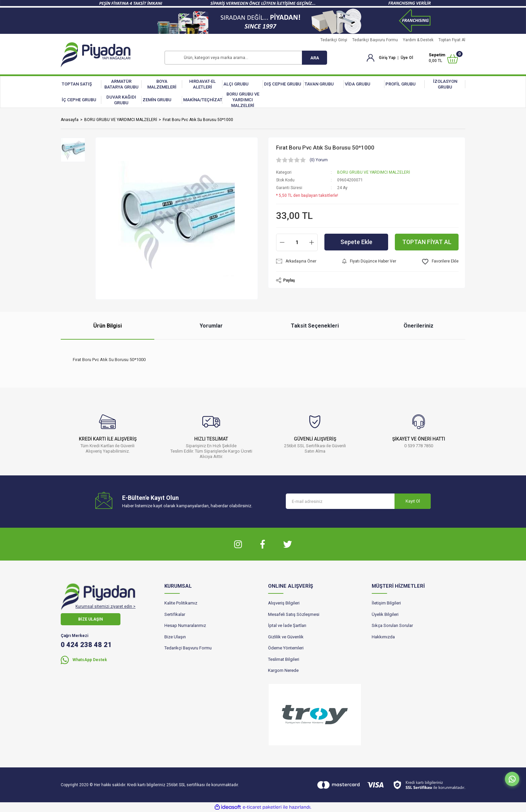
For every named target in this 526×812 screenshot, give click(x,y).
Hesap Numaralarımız (185, 625)
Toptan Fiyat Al (452, 40)
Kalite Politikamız (181, 603)
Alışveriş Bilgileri (284, 603)
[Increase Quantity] (312, 242)
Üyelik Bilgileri (385, 614)
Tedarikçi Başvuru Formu (375, 40)
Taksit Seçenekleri (315, 326)
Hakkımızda (383, 637)
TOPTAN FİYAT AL (427, 242)
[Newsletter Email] (358, 501)
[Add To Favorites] (440, 262)
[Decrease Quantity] (282, 242)
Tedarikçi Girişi (334, 40)
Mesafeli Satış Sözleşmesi (294, 614)
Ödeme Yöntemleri (286, 648)
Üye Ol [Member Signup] (407, 58)
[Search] (246, 58)
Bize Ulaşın (175, 637)
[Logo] (96, 55)
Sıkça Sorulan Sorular (392, 625)
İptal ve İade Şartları (287, 625)
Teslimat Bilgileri (284, 659)
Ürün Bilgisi (108, 326)
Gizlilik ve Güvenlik (286, 637)
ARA (315, 58)
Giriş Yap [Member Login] (387, 58)
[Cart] (443, 58)
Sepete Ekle (356, 242)
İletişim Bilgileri (386, 603)
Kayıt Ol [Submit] (413, 501)
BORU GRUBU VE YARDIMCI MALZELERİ (374, 172)
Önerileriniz (418, 326)
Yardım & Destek (418, 40)
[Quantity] (297, 242)
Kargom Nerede (283, 670)
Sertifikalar (175, 614)
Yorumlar (211, 326)
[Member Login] (371, 57)
